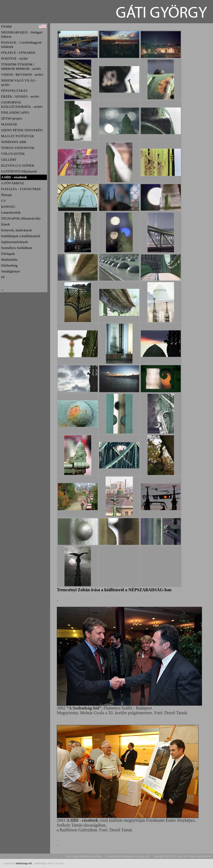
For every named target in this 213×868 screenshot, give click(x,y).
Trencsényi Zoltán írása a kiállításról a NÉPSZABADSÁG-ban (114, 590)
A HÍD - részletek (14, 177)
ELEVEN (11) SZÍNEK (18, 165)
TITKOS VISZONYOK (18, 148)
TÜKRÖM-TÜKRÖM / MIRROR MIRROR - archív (21, 66)
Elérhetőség (9, 265)
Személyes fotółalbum (17, 248)
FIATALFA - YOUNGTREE (21, 189)
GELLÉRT (9, 160)
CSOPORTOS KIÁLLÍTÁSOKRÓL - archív (22, 104)
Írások (5, 224)
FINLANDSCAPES (15, 112)
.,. (2, 289)
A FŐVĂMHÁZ (13, 183)
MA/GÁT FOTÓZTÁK (18, 136)
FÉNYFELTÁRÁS (14, 91)
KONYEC (8, 207)
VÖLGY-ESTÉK (13, 154)
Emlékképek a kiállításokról (21, 236)
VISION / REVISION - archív (22, 74)
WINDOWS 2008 (14, 142)
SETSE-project (12, 118)
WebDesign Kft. (25, 863)
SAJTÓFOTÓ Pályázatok (19, 171)
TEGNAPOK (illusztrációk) (21, 218)
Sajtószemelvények (14, 242)
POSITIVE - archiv (15, 58)
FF (3, 277)
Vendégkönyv (11, 271)
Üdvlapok (8, 254)
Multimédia (9, 260)
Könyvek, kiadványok (16, 230)
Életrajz (6, 195)
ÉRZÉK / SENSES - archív (20, 96)
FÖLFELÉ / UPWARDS (18, 53)
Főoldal (6, 26)
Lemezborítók (11, 212)
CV (3, 201)
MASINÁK (9, 124)
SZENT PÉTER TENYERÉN (22, 130)
